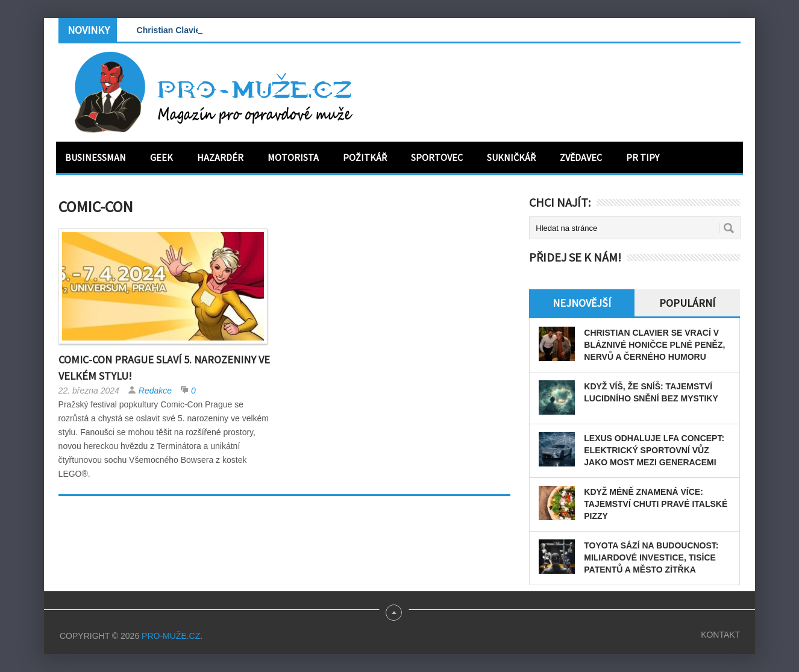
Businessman (96, 157)
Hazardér (220, 157)
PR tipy (643, 157)
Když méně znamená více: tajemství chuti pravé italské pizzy (656, 504)
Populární (687, 303)
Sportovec (437, 157)
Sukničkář (511, 157)
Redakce (155, 391)
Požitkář (365, 157)
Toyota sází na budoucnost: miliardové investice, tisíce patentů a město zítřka (651, 557)
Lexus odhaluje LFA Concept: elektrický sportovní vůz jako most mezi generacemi (654, 450)
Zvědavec (581, 157)
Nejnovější (582, 303)
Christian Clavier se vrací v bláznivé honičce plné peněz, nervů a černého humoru (654, 345)
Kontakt (720, 635)
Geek (161, 157)
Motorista (293, 157)
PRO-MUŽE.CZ (171, 636)
